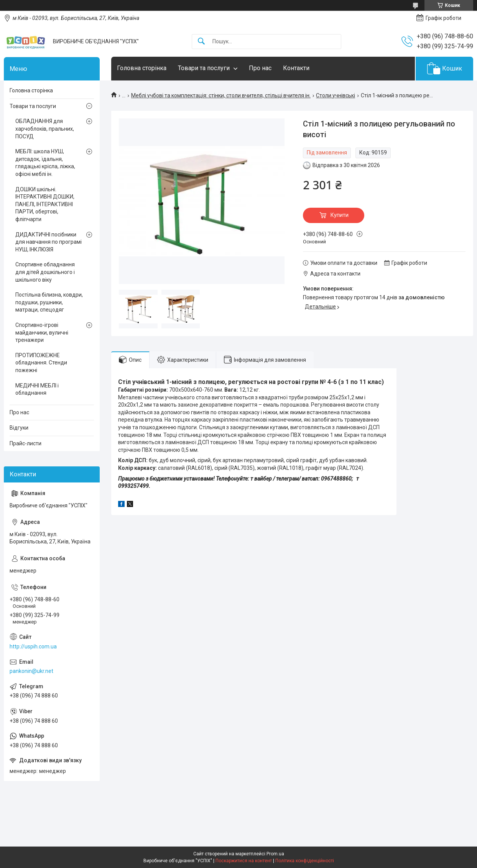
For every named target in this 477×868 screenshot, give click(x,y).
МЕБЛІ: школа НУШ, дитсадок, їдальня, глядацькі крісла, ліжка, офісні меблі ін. (45, 163)
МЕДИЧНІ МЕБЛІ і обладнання (37, 389)
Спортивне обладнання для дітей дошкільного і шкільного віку (45, 272)
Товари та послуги (204, 68)
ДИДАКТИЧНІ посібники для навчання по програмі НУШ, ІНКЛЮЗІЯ (49, 242)
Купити (340, 215)
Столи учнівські (336, 95)
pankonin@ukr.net (31, 671)
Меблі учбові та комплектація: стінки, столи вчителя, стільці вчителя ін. (221, 95)
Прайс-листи (25, 443)
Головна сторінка (142, 68)
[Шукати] (201, 42)
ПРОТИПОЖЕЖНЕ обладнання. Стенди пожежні (41, 363)
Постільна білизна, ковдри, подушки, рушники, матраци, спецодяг (49, 302)
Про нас (260, 68)
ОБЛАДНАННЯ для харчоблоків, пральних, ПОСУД (45, 129)
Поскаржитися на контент (244, 861)
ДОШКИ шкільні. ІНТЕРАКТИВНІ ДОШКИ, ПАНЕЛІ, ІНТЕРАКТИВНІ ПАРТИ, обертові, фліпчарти (45, 204)
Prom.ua (275, 854)
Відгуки (19, 428)
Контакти (296, 68)
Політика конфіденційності (305, 861)
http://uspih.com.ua (33, 646)
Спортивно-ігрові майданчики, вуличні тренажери (42, 332)
